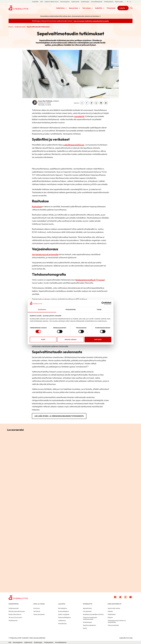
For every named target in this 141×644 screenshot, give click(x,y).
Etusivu (11, 27)
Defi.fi (85, 628)
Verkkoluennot (13, 620)
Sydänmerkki (75, 2)
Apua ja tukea (73, 8)
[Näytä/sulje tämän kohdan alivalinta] (66, 8)
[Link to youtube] (131, 597)
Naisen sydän (119, 2)
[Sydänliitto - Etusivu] (18, 598)
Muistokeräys (62, 624)
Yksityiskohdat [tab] (70, 309)
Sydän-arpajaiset (64, 614)
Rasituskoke (37, 206)
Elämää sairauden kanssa (17, 611)
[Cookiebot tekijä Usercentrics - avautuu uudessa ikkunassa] (103, 303)
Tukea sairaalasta (39, 614)
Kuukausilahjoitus (63, 611)
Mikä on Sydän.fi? (115, 604)
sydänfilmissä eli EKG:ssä (74, 145)
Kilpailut (110, 611)
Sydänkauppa (85, 2)
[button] (131, 9)
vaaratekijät (79, 116)
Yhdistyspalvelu (109, 2)
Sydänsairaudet (20, 27)
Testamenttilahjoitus (64, 617)
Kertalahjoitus (63, 608)
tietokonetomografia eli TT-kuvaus (90, 280)
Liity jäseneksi (87, 611)
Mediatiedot (112, 614)
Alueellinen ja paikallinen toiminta (93, 614)
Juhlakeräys (62, 620)
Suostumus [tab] (42, 309)
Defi (42, 2)
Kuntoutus (37, 608)
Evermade (129, 638)
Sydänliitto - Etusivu (24, 8)
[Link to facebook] (115, 597)
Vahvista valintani (71, 339)
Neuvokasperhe (65, 2)
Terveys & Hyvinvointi (15, 617)
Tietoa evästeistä (113, 625)
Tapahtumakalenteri (89, 625)
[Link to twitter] (120, 597)
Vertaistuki (37, 611)
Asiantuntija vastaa (114, 608)
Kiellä (43, 339)
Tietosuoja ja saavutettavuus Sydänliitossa (117, 621)
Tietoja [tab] (99, 309)
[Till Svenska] (130, 2)
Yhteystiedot (111, 8)
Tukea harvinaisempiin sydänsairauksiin (90, 618)
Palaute (110, 617)
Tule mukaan (87, 8)
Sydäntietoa (60, 8)
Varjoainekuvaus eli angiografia (45, 254)
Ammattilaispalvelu (97, 2)
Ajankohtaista (87, 608)
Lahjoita (122, 8)
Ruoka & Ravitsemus (15, 614)
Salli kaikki (98, 339)
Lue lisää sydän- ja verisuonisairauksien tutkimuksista (59, 416)
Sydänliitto (35, 2)
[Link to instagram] (125, 597)
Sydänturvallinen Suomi (52, 2)
